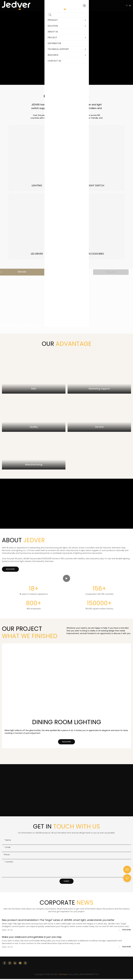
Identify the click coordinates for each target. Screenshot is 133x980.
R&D (34, 390)
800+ (34, 604)
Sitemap (63, 975)
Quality (34, 428)
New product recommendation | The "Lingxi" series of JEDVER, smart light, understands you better (58, 921)
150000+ (99, 604)
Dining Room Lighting (67, 723)
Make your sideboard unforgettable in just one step (32, 938)
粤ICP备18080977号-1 (89, 975)
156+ (99, 590)
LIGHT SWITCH (96, 185)
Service (99, 428)
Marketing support (99, 390)
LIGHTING (37, 185)
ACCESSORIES (96, 254)
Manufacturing (34, 466)
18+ (34, 590)
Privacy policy (73, 975)
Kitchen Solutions (19, 326)
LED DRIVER (37, 254)
